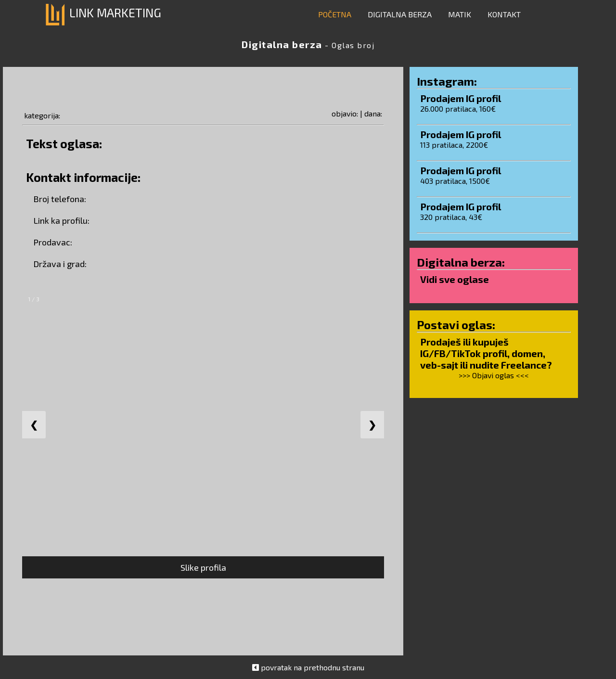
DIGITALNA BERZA (400, 14)
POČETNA (335, 14)
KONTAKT (504, 14)
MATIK (460, 14)
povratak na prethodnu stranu (313, 667)
